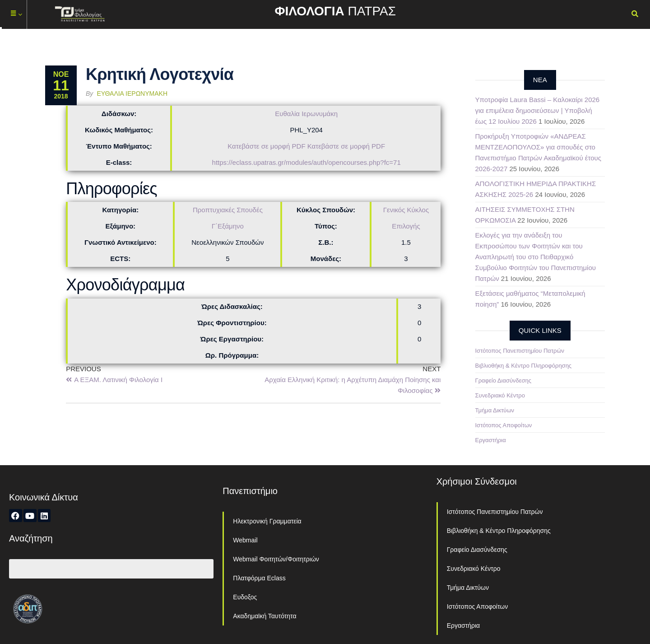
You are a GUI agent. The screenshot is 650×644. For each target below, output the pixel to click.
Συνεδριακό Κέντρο (500, 395)
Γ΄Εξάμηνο (228, 226)
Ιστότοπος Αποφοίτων (504, 425)
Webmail (245, 540)
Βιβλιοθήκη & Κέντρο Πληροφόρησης (524, 366)
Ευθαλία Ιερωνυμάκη (132, 93)
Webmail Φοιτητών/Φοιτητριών (276, 559)
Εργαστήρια (491, 440)
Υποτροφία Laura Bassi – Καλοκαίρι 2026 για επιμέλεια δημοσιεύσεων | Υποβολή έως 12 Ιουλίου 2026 (538, 110)
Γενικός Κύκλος (406, 210)
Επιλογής (406, 226)
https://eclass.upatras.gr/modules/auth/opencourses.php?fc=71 (306, 162)
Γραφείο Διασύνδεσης (504, 380)
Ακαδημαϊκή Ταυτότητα (265, 616)
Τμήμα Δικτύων (495, 410)
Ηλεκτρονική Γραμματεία (267, 521)
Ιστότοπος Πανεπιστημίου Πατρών (520, 351)
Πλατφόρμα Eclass (259, 578)
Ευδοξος (245, 597)
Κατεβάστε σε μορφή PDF (266, 146)
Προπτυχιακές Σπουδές (228, 210)
